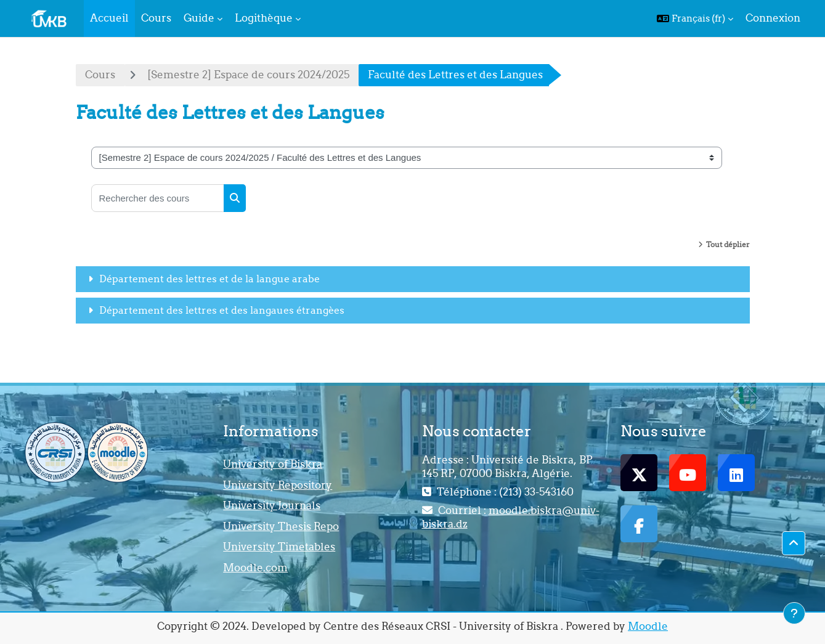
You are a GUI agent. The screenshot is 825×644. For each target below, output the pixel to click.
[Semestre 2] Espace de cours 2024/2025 (248, 75)
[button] (695, 18)
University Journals (272, 505)
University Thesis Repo (281, 526)
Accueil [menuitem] (109, 18)
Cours (100, 75)
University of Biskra (273, 464)
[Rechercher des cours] (158, 198)
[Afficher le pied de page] (794, 613)
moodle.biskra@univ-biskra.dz (511, 517)
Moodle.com (255, 568)
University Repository (278, 485)
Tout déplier (728, 244)
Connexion (773, 18)
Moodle (648, 626)
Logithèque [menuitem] (264, 18)
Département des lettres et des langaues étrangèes (222, 310)
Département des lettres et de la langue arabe (209, 279)
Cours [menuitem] (156, 18)
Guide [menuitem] (199, 18)
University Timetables (279, 547)
